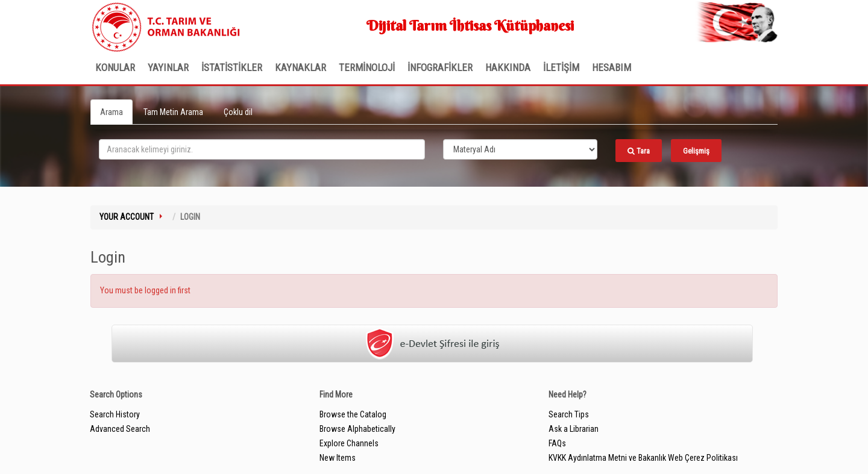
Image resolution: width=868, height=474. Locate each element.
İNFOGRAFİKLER (440, 67)
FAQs (557, 443)
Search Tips (569, 414)
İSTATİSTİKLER (232, 67)
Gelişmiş (696, 151)
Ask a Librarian (574, 429)
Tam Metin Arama (173, 112)
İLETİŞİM (561, 67)
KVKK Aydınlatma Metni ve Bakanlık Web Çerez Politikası (643, 458)
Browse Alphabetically (357, 429)
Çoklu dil (238, 112)
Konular (115, 67)
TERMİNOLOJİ (367, 67)
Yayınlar (168, 67)
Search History (115, 414)
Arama (112, 112)
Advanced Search (120, 429)
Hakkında (508, 67)
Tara (639, 151)
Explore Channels (349, 443)
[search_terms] (262, 149)
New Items (338, 458)
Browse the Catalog (353, 414)
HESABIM (612, 67)
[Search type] (520, 149)
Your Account (127, 217)
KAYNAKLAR (300, 67)
